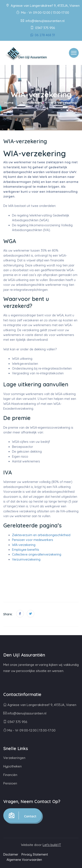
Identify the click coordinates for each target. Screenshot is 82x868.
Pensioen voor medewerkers (33, 540)
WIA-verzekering (24, 545)
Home (9, 103)
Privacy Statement (35, 854)
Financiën (10, 775)
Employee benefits (26, 550)
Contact (23, 815)
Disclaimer (11, 854)
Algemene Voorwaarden (24, 860)
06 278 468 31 (43, 35)
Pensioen (10, 783)
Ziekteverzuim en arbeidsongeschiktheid (41, 535)
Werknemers (32, 103)
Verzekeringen (14, 758)
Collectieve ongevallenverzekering (37, 554)
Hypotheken (12, 766)
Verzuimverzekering (26, 559)
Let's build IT (52, 845)
